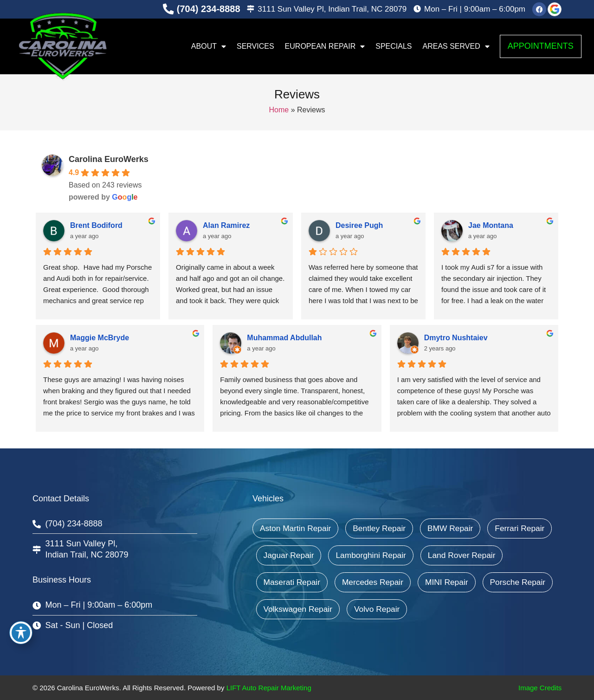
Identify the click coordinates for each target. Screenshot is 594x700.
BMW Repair (456, 528)
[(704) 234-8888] (168, 9)
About (209, 46)
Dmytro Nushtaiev (456, 338)
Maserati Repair (385, 582)
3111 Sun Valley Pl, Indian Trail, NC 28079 (332, 9)
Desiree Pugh (359, 225)
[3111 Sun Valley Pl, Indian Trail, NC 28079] (251, 9)
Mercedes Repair (468, 582)
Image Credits (540, 688)
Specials (394, 46)
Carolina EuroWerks (109, 159)
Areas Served (456, 46)
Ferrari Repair (289, 555)
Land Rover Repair (299, 582)
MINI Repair (286, 609)
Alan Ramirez (226, 225)
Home (279, 110)
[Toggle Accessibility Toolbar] (21, 633)
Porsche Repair (359, 609)
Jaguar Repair (363, 555)
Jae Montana (491, 225)
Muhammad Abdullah (284, 338)
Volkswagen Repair (445, 609)
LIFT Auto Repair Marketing (269, 688)
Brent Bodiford (96, 225)
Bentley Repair (383, 528)
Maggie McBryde (100, 338)
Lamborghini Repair (448, 555)
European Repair (325, 46)
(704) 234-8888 (208, 9)
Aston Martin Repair (297, 528)
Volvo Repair (526, 609)
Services (255, 46)
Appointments (541, 46)
